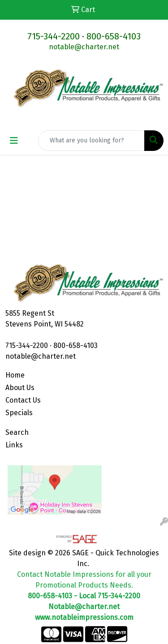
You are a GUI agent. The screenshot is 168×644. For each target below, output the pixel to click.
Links (14, 445)
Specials (19, 413)
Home (15, 375)
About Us (20, 388)
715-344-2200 (54, 36)
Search (17, 432)
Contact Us (23, 400)
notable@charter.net (84, 47)
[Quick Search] (91, 141)
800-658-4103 (114, 36)
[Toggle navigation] (14, 141)
